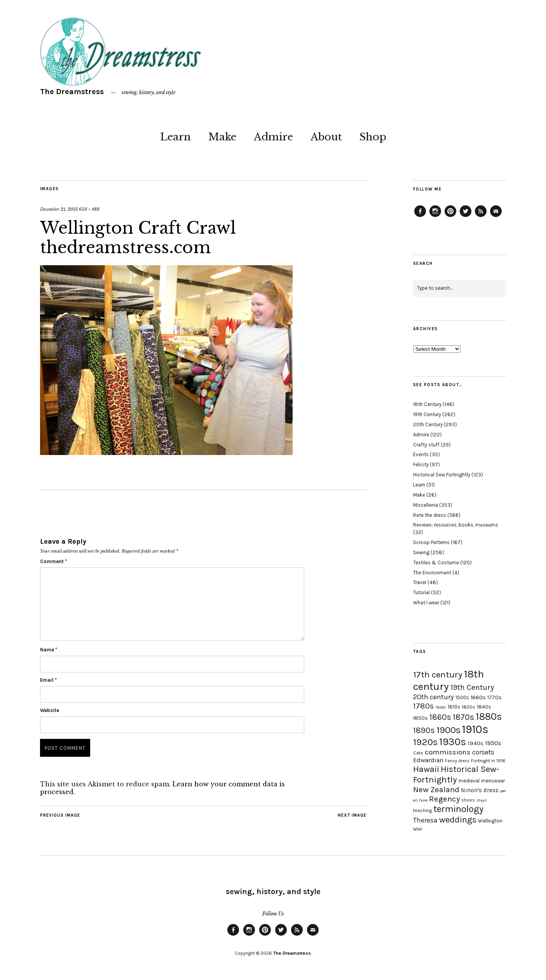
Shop (373, 137)
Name (49, 650)
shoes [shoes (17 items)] (468, 800)
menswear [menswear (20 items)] (493, 781)
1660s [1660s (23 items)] (478, 697)
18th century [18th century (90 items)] (448, 680)
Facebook (420, 217)
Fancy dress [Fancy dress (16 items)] (457, 761)
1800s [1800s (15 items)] (441, 707)
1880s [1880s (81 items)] (489, 717)
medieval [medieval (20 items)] (469, 781)
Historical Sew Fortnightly (442, 475)
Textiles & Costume (436, 563)
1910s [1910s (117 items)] (475, 729)
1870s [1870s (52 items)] (463, 717)
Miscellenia (426, 505)
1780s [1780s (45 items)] (423, 706)
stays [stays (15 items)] (482, 800)
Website (50, 710)
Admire (273, 137)
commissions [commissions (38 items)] (448, 752)
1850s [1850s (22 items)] (420, 718)
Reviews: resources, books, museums (456, 525)
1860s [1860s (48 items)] (440, 717)
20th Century (428, 424)
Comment (53, 561)
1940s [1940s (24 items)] (476, 743)
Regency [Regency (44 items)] (444, 799)
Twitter (466, 217)
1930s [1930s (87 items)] (453, 742)
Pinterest (450, 217)
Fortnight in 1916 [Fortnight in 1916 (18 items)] (488, 761)
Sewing (421, 552)
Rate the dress (430, 515)
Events (421, 454)
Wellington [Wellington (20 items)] (490, 821)
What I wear (426, 603)
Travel (420, 582)
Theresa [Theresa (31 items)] (425, 820)
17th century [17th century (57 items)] (438, 675)
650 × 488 (89, 209)
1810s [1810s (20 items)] (454, 707)
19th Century (427, 414)
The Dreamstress (72, 92)
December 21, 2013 (59, 209)
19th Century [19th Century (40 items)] (472, 687)
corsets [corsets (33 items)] (483, 752)
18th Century (427, 404)
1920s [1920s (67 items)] (425, 742)
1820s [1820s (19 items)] (468, 707)
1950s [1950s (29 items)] (493, 743)
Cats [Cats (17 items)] (418, 753)
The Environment (432, 573)
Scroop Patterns (431, 542)
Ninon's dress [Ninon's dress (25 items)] (480, 790)
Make (222, 137)
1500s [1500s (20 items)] (462, 697)
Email (48, 680)
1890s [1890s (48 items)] (424, 730)
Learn (175, 137)
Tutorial (421, 592)
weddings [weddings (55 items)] (458, 820)
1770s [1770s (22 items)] (495, 697)
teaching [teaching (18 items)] (422, 810)
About (326, 137)
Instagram (435, 217)
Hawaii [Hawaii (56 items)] (426, 769)
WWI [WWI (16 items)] (418, 829)
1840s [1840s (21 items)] (484, 707)
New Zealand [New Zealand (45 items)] (436, 789)
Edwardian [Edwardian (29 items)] (428, 760)
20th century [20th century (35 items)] (433, 697)
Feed (481, 217)
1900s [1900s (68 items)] (448, 730)
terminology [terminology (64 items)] (458, 809)
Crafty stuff (426, 445)
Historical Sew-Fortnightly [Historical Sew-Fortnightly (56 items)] (456, 774)
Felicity (421, 465)
